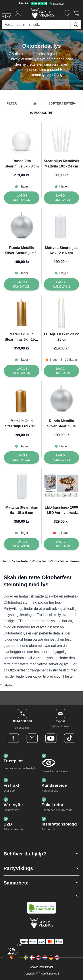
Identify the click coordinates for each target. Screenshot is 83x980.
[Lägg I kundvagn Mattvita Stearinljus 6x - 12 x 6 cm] (62, 284)
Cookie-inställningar (41, 967)
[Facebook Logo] (13, 738)
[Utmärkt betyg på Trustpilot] (41, 4)
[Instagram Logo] (32, 738)
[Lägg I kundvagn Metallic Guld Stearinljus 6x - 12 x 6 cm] (22, 458)
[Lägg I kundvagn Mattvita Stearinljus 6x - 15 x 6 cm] (22, 544)
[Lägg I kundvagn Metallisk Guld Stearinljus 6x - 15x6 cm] (22, 371)
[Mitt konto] (18, 13)
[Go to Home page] (42, 13)
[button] (41, 854)
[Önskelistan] (67, 13)
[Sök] (76, 25)
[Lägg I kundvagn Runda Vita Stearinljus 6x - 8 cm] (22, 198)
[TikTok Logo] (70, 738)
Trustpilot (6, 685)
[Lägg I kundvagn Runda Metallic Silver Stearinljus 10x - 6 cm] (62, 458)
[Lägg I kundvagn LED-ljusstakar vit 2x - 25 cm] (62, 371)
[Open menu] (6, 13)
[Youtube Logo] (51, 738)
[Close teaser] (20, 945)
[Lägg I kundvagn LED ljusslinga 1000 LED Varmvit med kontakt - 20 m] (62, 544)
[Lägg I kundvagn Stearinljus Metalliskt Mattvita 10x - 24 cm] (62, 198)
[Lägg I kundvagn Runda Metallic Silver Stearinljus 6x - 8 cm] (22, 284)
